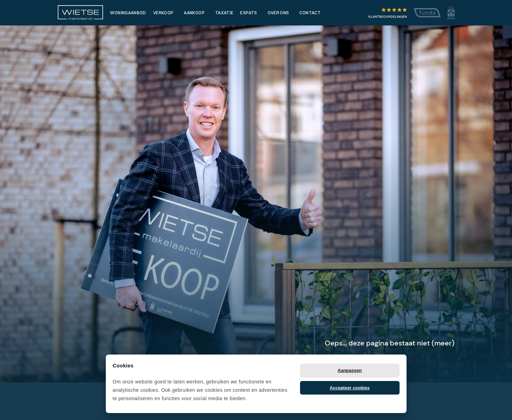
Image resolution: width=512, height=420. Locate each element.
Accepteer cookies (350, 388)
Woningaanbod (128, 13)
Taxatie (224, 13)
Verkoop (163, 13)
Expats (249, 13)
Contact (310, 13)
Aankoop (194, 13)
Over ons (278, 13)
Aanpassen (350, 370)
